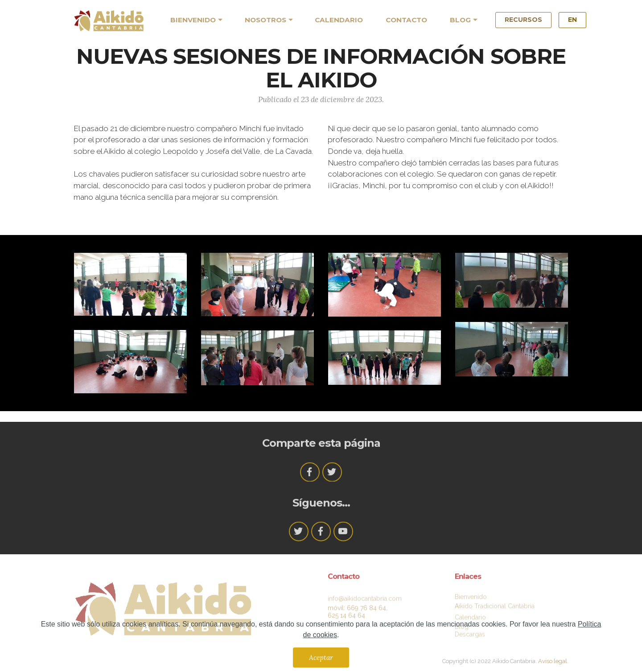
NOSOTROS (265, 20)
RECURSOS (523, 20)
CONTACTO (406, 20)
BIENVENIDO (193, 20)
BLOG (460, 20)
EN (572, 20)
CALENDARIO (339, 20)
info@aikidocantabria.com (365, 603)
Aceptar (321, 657)
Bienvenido (471, 599)
